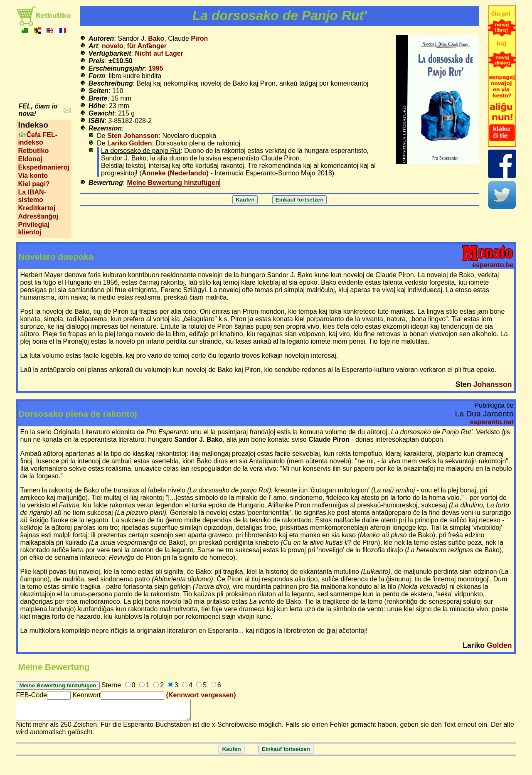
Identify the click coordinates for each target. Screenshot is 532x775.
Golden (499, 645)
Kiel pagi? (34, 184)
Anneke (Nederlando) (175, 173)
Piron (199, 38)
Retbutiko (33, 151)
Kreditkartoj (37, 208)
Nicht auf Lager (159, 53)
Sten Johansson (133, 136)
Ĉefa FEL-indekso (38, 139)
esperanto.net (492, 422)
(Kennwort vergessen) (201, 695)
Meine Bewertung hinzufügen (173, 183)
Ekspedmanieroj (44, 167)
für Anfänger (147, 46)
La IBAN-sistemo (32, 196)
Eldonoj (30, 159)
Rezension (105, 128)
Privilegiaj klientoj (34, 228)
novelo (113, 46)
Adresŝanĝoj (38, 216)
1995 (156, 68)
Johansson (493, 384)
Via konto (33, 176)
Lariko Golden (130, 143)
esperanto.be (493, 265)
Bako (156, 38)
